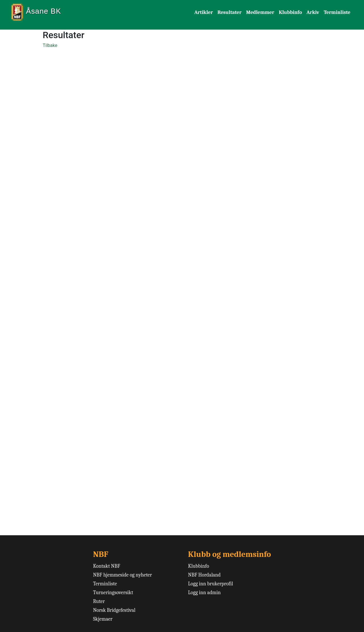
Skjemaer (103, 619)
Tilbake (50, 45)
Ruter (99, 601)
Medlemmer (260, 12)
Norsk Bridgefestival (114, 610)
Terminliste (337, 12)
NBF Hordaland (204, 575)
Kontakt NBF (106, 566)
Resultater (230, 12)
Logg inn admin (204, 593)
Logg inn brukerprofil (210, 584)
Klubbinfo (290, 12)
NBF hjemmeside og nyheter (122, 575)
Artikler (204, 12)
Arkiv (313, 12)
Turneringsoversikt (113, 593)
